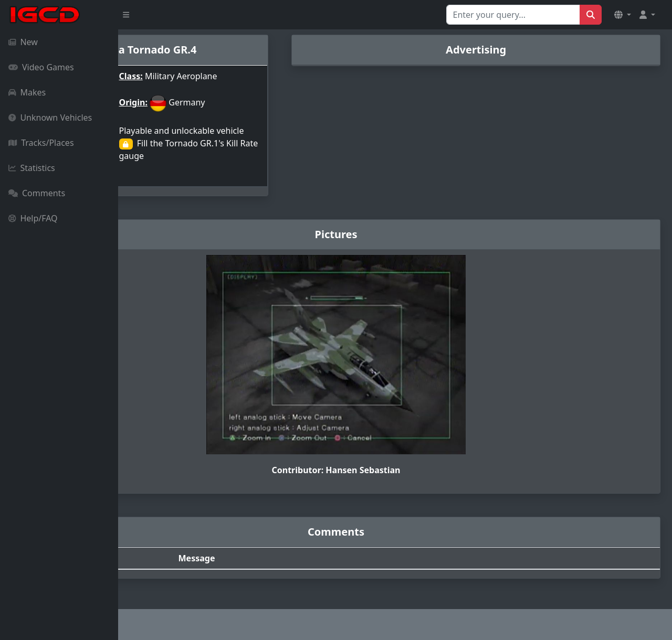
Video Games (41, 67)
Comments (37, 193)
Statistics (32, 168)
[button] (623, 15)
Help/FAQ (33, 218)
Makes (27, 92)
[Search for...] (513, 15)
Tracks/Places (41, 143)
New (23, 42)
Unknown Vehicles (50, 118)
